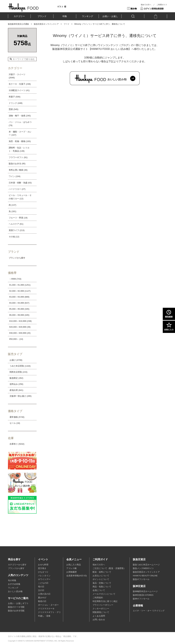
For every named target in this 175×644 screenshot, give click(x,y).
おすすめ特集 (14, 584)
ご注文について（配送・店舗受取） (109, 568)
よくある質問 (99, 616)
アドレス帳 (72, 568)
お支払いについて (101, 576)
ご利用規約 (98, 598)
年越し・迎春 (44, 616)
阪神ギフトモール (141, 599)
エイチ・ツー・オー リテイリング (149, 611)
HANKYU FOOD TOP (23, 7)
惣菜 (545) (14, 109)
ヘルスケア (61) (16, 224)
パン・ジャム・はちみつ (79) (20, 124)
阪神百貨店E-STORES (143, 595)
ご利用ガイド (162, 5)
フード (66, 24)
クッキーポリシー (101, 609)
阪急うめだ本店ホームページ (146, 565)
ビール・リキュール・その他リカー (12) (20, 197)
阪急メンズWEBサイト (143, 568)
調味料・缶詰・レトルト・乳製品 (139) (19, 149)
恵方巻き (42, 568)
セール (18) (15, 423)
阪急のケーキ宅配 (16, 607)
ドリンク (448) (16, 103)
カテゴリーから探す (17, 565)
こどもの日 (43, 583)
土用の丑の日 (44, 594)
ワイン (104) (15, 176)
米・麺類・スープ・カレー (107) (20, 133)
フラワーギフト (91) (18, 157)
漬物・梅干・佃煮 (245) (20, 116)
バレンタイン (44, 576)
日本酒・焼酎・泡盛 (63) (20, 183)
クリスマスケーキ (46, 609)
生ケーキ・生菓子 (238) (20, 84)
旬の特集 (12, 580)
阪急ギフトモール (141, 579)
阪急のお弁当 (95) (17, 164)
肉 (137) (12, 205)
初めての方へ (146, 5)
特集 (65, 16)
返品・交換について (102, 583)
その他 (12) (14, 237)
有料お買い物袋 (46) (18, 170)
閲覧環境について (101, 612)
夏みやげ (42, 598)
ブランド (42, 16)
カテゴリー (19, 16)
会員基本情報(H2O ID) (77, 576)
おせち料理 (43, 565)
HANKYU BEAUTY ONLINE (145, 576)
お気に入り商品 (74, 565)
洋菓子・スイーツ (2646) (17, 76)
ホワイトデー (44, 579)
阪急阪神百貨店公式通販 (18, 24)
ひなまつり (43, 572)
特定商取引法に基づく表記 (105, 601)
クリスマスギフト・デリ (49, 612)
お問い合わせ (99, 620)
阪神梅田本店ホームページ (145, 591)
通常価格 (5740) (17, 417)
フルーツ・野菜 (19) (18, 218)
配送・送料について (102, 572)
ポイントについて (101, 579)
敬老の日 (42, 601)
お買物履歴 (72, 572)
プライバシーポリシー (103, 605)
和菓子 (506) (15, 97)
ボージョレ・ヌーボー (48, 605)
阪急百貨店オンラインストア (46, 24)
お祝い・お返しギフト (18, 603)
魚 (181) (12, 211)
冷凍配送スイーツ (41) (19, 90)
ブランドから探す (16, 568)
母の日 (41, 587)
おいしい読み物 (15, 591)
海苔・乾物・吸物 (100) (20, 141)
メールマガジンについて (104, 594)
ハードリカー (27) (17, 189)
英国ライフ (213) (17, 230)
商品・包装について (102, 587)
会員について (99, 590)
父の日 (41, 590)
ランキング (87, 16)
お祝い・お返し (110, 16)
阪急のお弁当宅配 (16, 611)
